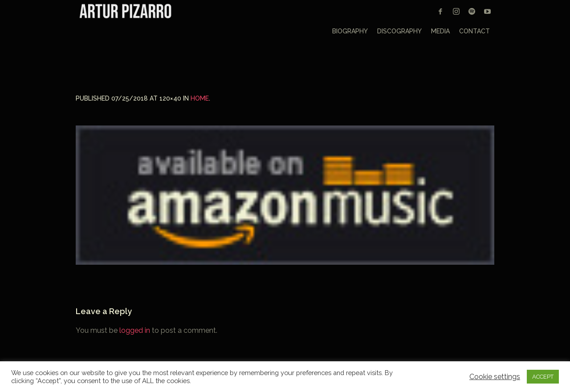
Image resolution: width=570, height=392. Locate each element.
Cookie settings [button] (495, 377)
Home (200, 98)
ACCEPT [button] (543, 377)
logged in (135, 330)
